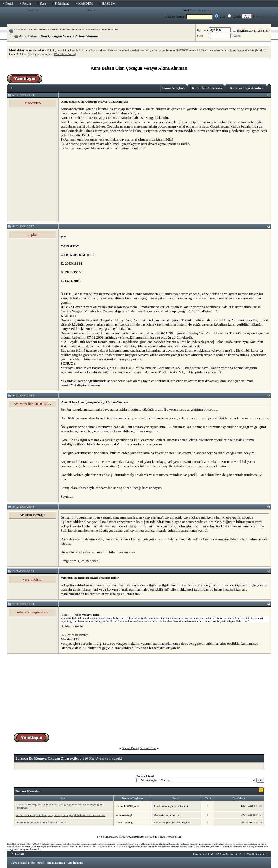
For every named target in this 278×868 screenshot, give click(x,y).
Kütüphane (62, 4)
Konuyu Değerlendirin (249, 87)
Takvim (92, 10)
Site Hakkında (56, 863)
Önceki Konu (130, 748)
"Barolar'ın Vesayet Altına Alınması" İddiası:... (44, 822)
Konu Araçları (176, 87)
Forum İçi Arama (266, 17)
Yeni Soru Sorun (65, 54)
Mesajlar (195, 10)
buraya (137, 844)
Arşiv (41, 863)
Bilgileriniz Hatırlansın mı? (251, 30)
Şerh (43, 4)
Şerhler (208, 10)
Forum (27, 4)
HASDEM (109, 4)
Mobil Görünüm (257, 854)
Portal (9, 4)
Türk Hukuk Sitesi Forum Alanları (36, 29)
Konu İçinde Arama (209, 87)
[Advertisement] (101, 186)
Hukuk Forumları (73, 29)
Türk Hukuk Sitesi (23, 863)
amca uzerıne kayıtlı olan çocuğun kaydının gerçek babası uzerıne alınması (61, 815)
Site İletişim (75, 863)
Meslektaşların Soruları (103, 29)
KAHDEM (86, 4)
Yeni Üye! (33, 10)
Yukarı (18, 853)
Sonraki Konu (148, 748)
